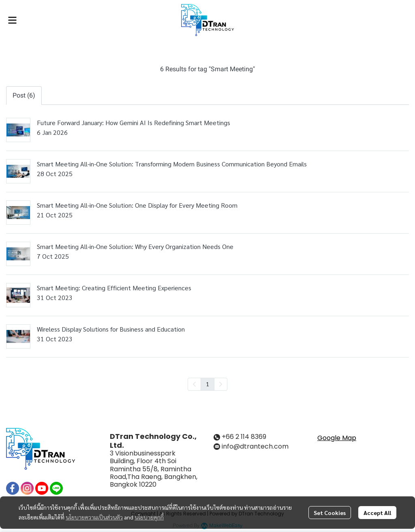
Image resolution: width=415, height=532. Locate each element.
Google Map (337, 438)
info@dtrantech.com (255, 446)
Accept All (377, 513)
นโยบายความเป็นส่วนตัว (94, 517)
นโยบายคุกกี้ (149, 517)
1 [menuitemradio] (207, 384)
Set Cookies (330, 513)
